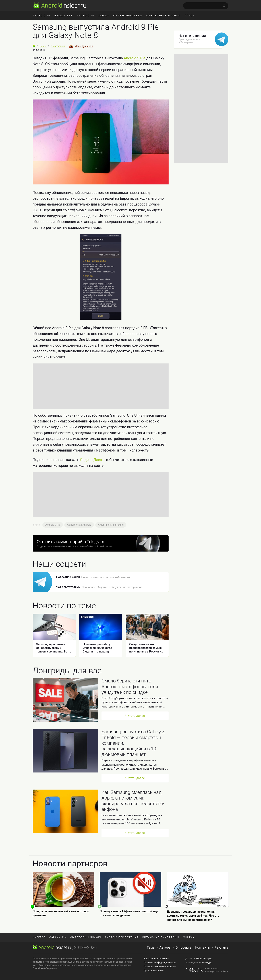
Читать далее (135, 716)
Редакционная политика (156, 959)
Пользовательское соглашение (160, 967)
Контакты (203, 947)
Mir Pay (189, 937)
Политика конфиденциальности (160, 963)
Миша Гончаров (204, 959)
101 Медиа (207, 963)
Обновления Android (163, 16)
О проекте (183, 947)
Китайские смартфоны (161, 937)
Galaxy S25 (63, 16)
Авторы (165, 947)
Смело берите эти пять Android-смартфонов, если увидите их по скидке (130, 686)
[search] (206, 6)
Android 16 (41, 16)
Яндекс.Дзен (91, 460)
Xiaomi (104, 16)
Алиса (190, 16)
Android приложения (122, 937)
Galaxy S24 (58, 937)
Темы (151, 947)
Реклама (221, 947)
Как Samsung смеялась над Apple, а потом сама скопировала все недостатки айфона (133, 801)
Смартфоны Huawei (86, 937)
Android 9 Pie (135, 58)
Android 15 (85, 16)
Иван (84, 46)
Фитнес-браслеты (128, 16)
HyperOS (39, 937)
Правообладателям (154, 971)
